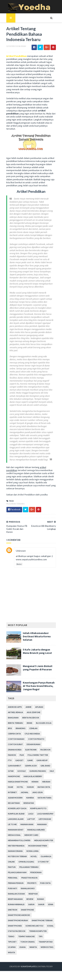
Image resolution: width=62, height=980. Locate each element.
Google (21, 771)
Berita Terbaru (15, 723)
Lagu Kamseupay (45, 814)
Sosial (50, 926)
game (30, 760)
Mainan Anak (27, 824)
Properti (32, 883)
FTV (10, 760)
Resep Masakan (15, 899)
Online (11, 862)
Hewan (35, 782)
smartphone (27, 910)
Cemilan (33, 728)
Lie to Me (12, 824)
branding (21, 728)
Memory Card (31, 835)
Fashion (12, 755)
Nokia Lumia (32, 851)
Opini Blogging (26, 862)
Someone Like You (34, 926)
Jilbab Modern (15, 798)
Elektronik (31, 750)
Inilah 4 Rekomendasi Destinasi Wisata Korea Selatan (37, 636)
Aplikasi (39, 707)
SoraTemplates (29, 966)
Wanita (33, 947)
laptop (31, 819)
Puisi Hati (12, 888)
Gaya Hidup (42, 760)
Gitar (11, 771)
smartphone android (19, 915)
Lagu (31, 814)
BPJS (10, 728)
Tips (41, 936)
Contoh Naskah (16, 739)
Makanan (42, 824)
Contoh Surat (15, 744)
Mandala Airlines (36, 830)
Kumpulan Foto (38, 808)
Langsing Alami (16, 819)
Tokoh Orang (28, 942)
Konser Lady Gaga (17, 808)
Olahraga (46, 856)
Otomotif (43, 862)
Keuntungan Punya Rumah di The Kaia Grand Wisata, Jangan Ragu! (39, 686)
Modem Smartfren (38, 846)
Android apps (15, 707)
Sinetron (13, 910)
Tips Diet (12, 942)
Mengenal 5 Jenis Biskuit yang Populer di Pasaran (38, 668)
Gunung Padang (38, 771)
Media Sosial (14, 835)
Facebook (45, 750)
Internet (12, 792)
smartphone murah (18, 920)
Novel (34, 856)
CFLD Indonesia (32, 734)
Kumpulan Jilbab (16, 814)
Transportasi (46, 942)
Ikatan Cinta (44, 787)
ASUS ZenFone (34, 712)
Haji (52, 771)
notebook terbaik (17, 856)
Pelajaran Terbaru (15, 504)
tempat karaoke (26, 936)
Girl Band (45, 766)
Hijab (10, 787)
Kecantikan (14, 803)
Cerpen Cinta (14, 734)
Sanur (41, 904)
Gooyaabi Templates (31, 975)
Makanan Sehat (16, 830)
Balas (19, 564)
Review (30, 899)
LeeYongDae (45, 819)
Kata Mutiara (45, 798)
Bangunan (13, 718)
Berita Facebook (31, 718)
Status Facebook (17, 931)
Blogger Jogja (44, 723)
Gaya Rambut (15, 766)
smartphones (15, 926)
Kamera (30, 798)
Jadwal (25, 792)
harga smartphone (18, 782)
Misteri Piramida (16, 846)
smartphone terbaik (42, 920)
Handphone (14, 776)
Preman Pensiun (16, 883)
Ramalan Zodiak (16, 894)
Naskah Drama (15, 851)
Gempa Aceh (31, 766)
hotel (20, 787)
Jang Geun (37, 792)
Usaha (22, 947)
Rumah (41, 899)
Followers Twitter (38, 755)
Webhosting (47, 947)
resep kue (33, 894)
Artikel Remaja (15, 712)
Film (22, 755)
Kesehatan (29, 803)
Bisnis (30, 723)
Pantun (12, 867)
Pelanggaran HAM (17, 872)
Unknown (21, 551)
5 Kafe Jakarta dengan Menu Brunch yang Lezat (37, 651)
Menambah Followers (19, 840)
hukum (30, 787)
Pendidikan (36, 872)
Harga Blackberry (33, 776)
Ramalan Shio (28, 888)
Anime (29, 707)
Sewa (51, 904)
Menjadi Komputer (44, 840)
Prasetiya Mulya (29, 878)
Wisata (11, 952)
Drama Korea (15, 750)
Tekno (11, 936)
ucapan (12, 947)
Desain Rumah (33, 744)
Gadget (19, 760)
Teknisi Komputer (38, 931)
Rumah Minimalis (16, 904)
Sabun (31, 904)
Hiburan (46, 782)
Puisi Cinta (45, 883)
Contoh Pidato (36, 739)
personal (13, 878)
